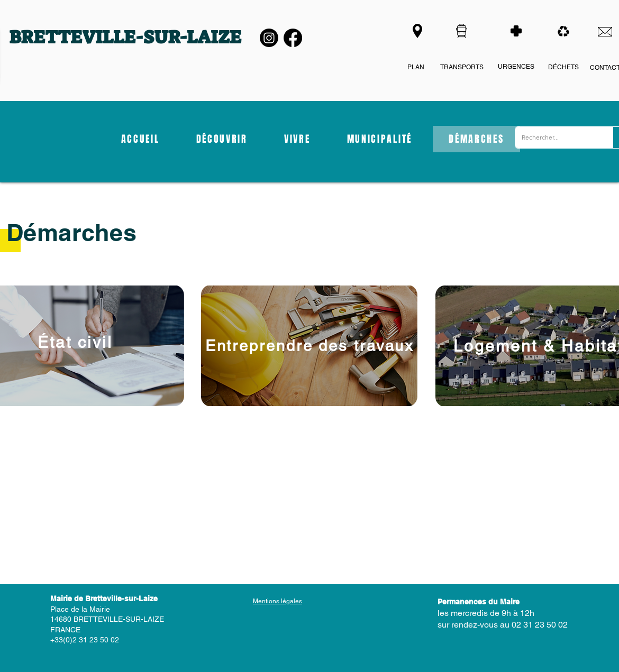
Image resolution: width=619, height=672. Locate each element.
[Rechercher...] (556, 137)
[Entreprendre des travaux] (310, 346)
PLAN (416, 67)
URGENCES (516, 67)
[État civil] (75, 342)
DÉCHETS (563, 67)
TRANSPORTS (462, 67)
